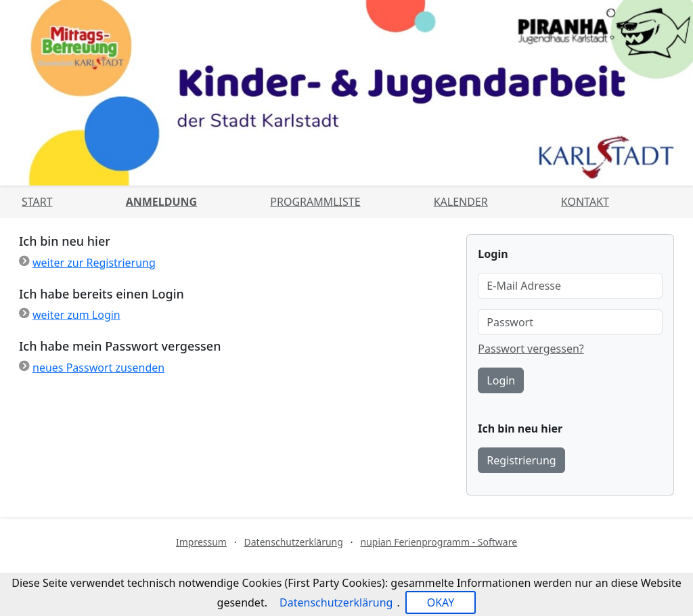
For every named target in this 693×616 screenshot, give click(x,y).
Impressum (201, 542)
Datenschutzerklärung (294, 542)
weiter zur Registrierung (94, 263)
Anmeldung (161, 202)
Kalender (461, 202)
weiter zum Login (76, 315)
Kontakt (585, 202)
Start (37, 202)
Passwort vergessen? (531, 349)
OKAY (441, 602)
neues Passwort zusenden (98, 368)
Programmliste (315, 202)
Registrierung (521, 460)
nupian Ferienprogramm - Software (439, 542)
